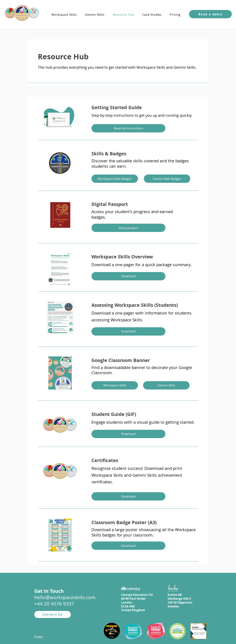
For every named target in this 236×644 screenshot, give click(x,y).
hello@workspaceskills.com (65, 597)
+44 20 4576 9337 (54, 604)
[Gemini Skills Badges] (167, 179)
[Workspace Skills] (115, 385)
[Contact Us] (53, 614)
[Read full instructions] (128, 128)
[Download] (128, 276)
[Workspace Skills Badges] (115, 179)
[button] (210, 14)
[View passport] (128, 228)
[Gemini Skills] (166, 385)
